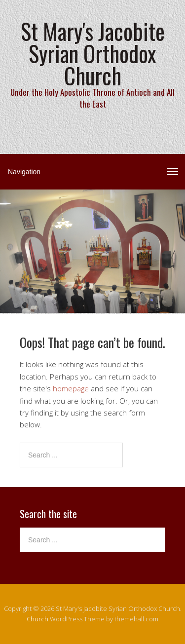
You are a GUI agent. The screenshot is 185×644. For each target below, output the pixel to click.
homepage (71, 388)
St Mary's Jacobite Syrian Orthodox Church (93, 53)
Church (37, 619)
